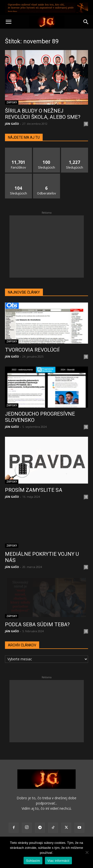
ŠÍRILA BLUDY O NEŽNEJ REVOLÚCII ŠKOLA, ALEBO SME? (43, 114)
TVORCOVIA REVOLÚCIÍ (32, 350)
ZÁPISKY (12, 102)
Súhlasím (33, 861)
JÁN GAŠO (12, 124)
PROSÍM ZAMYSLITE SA (34, 490)
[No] (87, 852)
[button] (8, 22)
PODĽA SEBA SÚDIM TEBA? (37, 624)
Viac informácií (58, 861)
